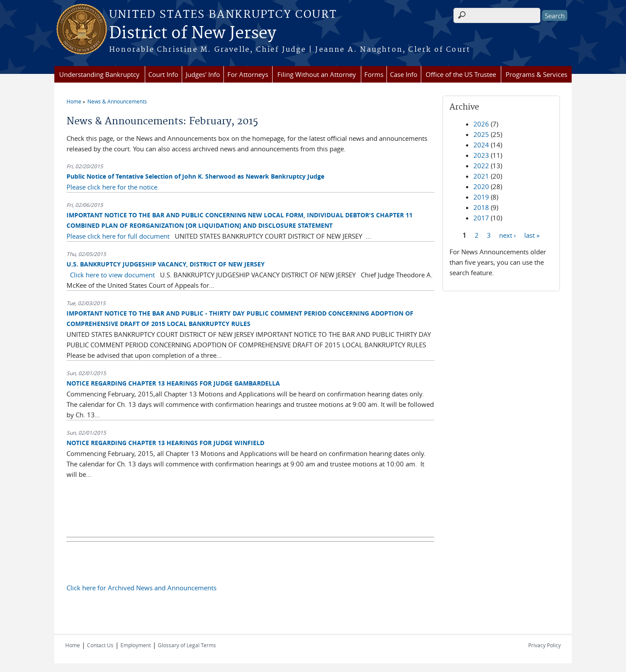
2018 (481, 207)
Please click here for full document (118, 236)
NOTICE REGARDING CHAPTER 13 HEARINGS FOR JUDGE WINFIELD (165, 443)
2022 (481, 166)
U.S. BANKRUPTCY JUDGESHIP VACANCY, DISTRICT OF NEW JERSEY (166, 264)
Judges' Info (203, 74)
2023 (481, 155)
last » (532, 235)
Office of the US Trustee (461, 74)
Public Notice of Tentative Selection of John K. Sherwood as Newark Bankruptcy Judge (195, 176)
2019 (481, 197)
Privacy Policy (544, 645)
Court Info (163, 74)
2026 (481, 124)
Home (74, 101)
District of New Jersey (193, 33)
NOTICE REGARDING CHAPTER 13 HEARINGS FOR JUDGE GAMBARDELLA (173, 383)
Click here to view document (112, 275)
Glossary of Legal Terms (187, 645)
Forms (374, 74)
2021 (481, 176)
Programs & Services (536, 74)
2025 (481, 134)
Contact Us (100, 645)
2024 (481, 145)
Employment (136, 645)
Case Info (404, 74)
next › (508, 235)
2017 (481, 218)
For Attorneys (248, 74)
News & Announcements (117, 101)
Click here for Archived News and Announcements (142, 588)
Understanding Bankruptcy (99, 74)
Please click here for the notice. (113, 187)
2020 (481, 186)
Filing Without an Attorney (317, 74)
